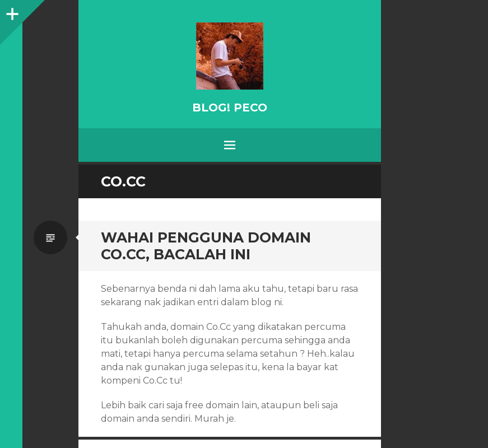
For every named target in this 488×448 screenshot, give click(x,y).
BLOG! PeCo (230, 108)
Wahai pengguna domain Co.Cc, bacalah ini (206, 246)
